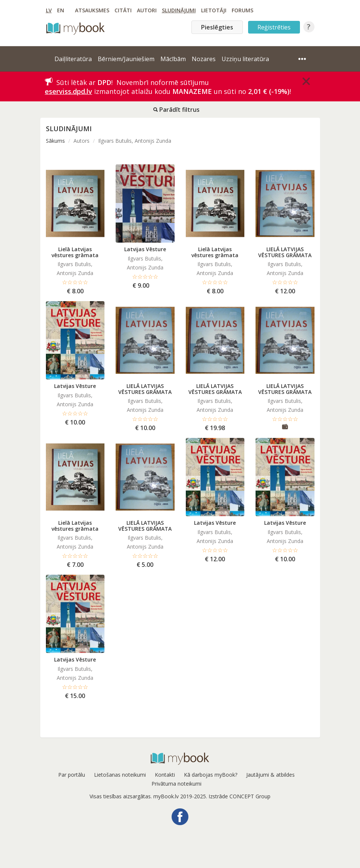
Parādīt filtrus (176, 110)
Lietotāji (214, 10)
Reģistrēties (274, 27)
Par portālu (72, 775)
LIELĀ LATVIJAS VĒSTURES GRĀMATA (285, 252)
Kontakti (165, 775)
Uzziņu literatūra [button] (245, 59)
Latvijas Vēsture (145, 249)
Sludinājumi (179, 10)
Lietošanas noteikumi (120, 775)
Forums (242, 10)
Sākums (55, 141)
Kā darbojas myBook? (211, 775)
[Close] (306, 81)
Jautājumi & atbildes (270, 775)
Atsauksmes (92, 10)
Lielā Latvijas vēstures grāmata (75, 252)
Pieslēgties (217, 27)
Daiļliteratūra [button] (73, 59)
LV (49, 10)
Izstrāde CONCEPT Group (240, 796)
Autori (147, 10)
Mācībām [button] (173, 59)
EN (61, 10)
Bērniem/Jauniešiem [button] (126, 59)
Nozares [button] (204, 59)
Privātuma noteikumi (176, 784)
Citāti (123, 10)
